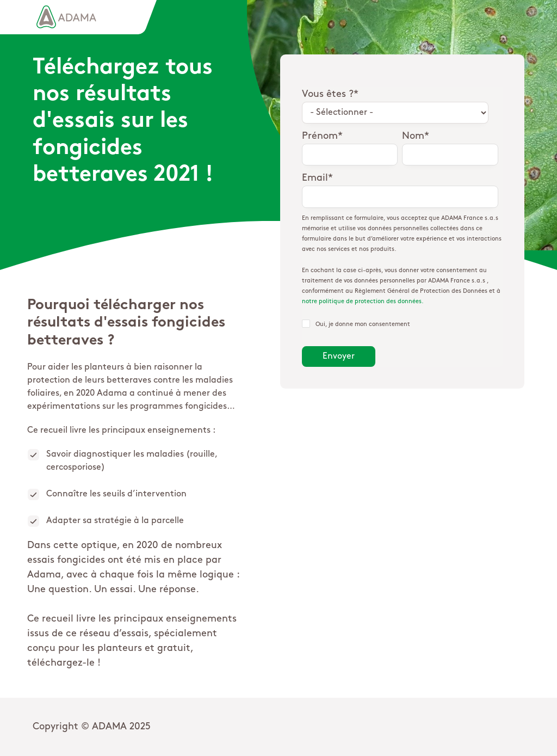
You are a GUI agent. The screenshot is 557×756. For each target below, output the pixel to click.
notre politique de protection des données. (363, 302)
